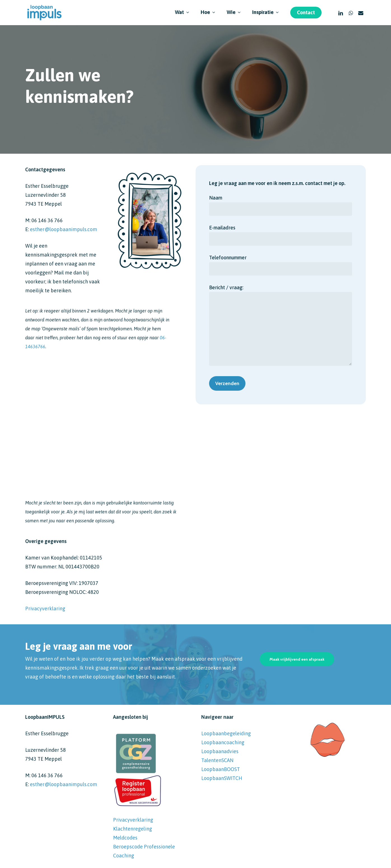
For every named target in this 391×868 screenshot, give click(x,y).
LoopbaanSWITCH (222, 778)
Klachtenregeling (133, 829)
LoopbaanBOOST (221, 769)
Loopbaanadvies (220, 751)
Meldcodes (125, 838)
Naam (281, 205)
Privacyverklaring (45, 609)
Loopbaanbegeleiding (226, 733)
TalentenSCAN (217, 760)
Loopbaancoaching (223, 742)
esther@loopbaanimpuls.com (64, 229)
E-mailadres (281, 235)
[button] (297, 659)
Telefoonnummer (281, 265)
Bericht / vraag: (281, 327)
